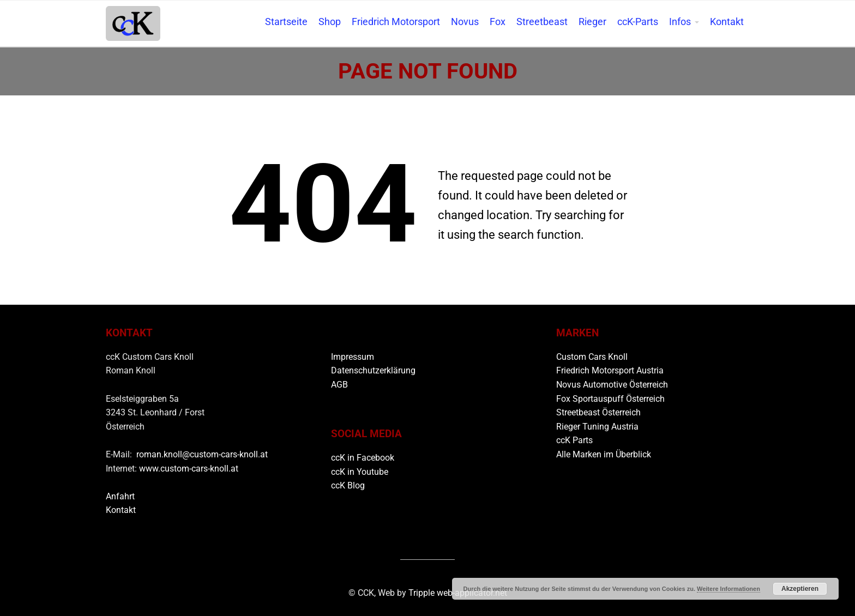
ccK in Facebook (363, 458)
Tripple (423, 593)
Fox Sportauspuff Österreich (610, 399)
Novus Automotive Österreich (612, 385)
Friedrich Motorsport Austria (610, 370)
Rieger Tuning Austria (597, 427)
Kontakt (727, 22)
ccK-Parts (638, 22)
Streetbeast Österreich (598, 412)
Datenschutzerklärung (373, 370)
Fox (498, 22)
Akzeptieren (800, 589)
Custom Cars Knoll (592, 357)
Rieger (592, 22)
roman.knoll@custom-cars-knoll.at (202, 454)
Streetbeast (542, 22)
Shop (330, 22)
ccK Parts (574, 440)
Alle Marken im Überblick (604, 454)
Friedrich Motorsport (396, 22)
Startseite (286, 22)
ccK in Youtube (360, 472)
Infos (680, 22)
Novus (465, 22)
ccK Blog (348, 485)
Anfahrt (120, 496)
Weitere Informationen (728, 589)
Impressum (353, 357)
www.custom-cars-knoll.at (189, 469)
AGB (339, 385)
